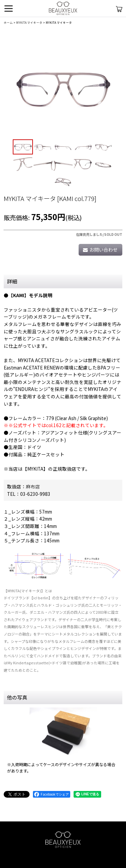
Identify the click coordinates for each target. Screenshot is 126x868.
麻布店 (33, 486)
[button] (23, 147)
